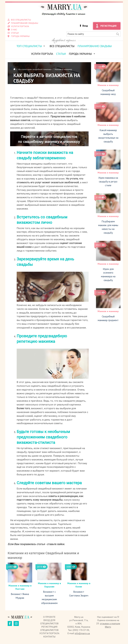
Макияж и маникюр (108, 85)
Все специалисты (62, 46)
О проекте (49, 617)
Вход (85, 26)
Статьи (61, 54)
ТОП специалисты (29, 46)
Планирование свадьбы (95, 46)
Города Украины (80, 54)
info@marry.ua (82, 633)
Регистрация (108, 26)
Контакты (49, 637)
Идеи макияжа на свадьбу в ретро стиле (108, 181)
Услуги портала (42, 54)
